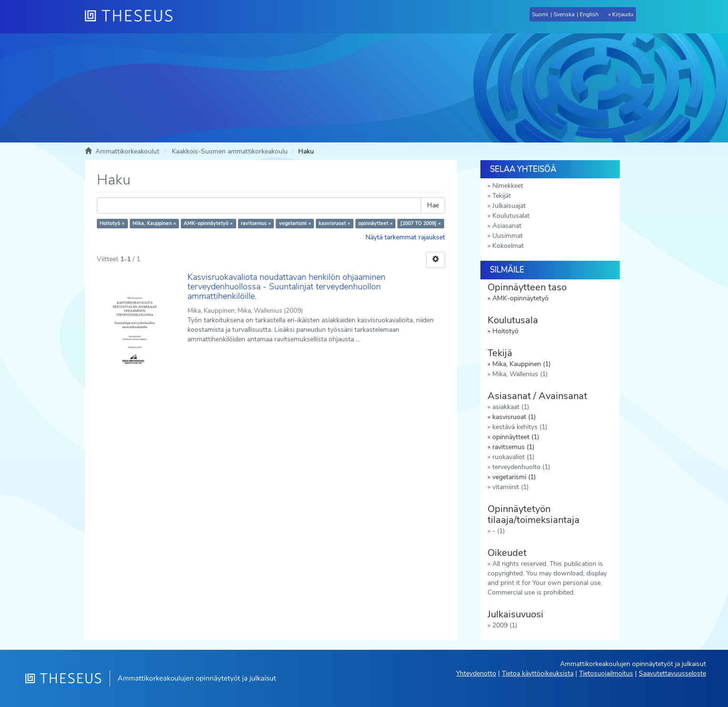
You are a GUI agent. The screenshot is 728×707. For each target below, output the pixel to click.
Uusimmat (508, 236)
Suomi (540, 14)
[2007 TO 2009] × (421, 223)
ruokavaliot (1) (513, 457)
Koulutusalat (511, 216)
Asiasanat (507, 226)
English (589, 14)
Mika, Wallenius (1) (520, 374)
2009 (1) (505, 625)
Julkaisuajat (509, 206)
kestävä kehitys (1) (520, 427)
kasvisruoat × (334, 223)
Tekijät (502, 196)
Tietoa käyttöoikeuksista (538, 673)
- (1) (499, 531)
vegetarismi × (295, 223)
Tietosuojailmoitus (606, 673)
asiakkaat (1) (511, 407)
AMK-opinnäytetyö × (208, 223)
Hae (433, 205)
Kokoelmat (508, 246)
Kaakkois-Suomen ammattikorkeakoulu (230, 151)
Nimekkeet (508, 186)
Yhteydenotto (476, 673)
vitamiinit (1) (510, 487)
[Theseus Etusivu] (133, 17)
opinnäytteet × (375, 223)
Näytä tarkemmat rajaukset (405, 237)
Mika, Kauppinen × (154, 223)
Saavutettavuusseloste (672, 673)
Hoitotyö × (112, 223)
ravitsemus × (256, 223)
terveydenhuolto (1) (521, 467)
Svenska (564, 14)
